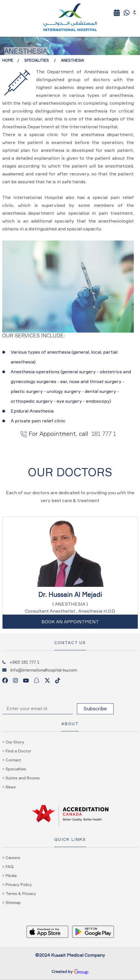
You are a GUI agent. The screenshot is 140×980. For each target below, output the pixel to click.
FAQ (10, 866)
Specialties (16, 769)
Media (11, 875)
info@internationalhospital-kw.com (44, 670)
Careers (13, 857)
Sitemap (13, 902)
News (11, 787)
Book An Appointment (70, 622)
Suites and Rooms (23, 778)
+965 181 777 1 (25, 662)
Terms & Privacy (21, 893)
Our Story (15, 742)
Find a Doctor (18, 751)
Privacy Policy (19, 884)
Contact (13, 760)
